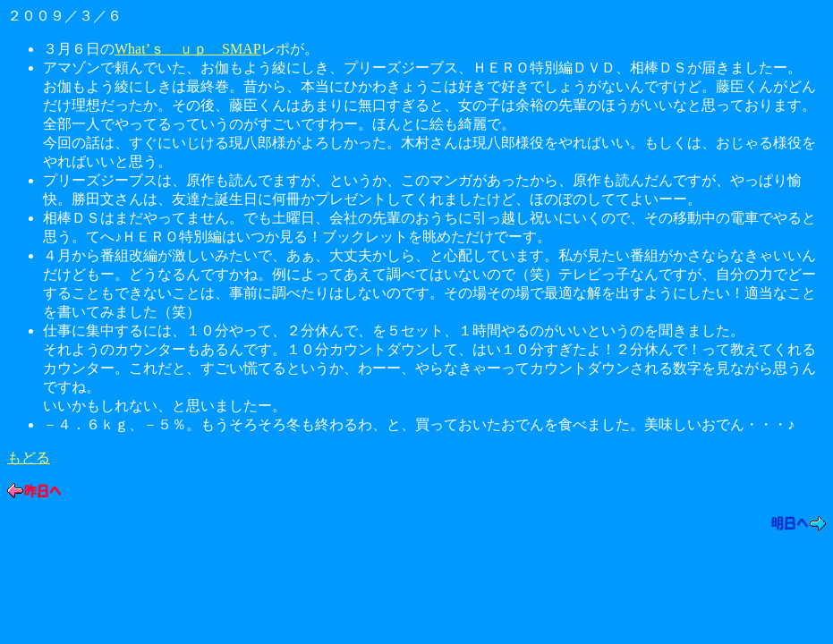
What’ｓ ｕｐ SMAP (188, 49)
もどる (29, 458)
